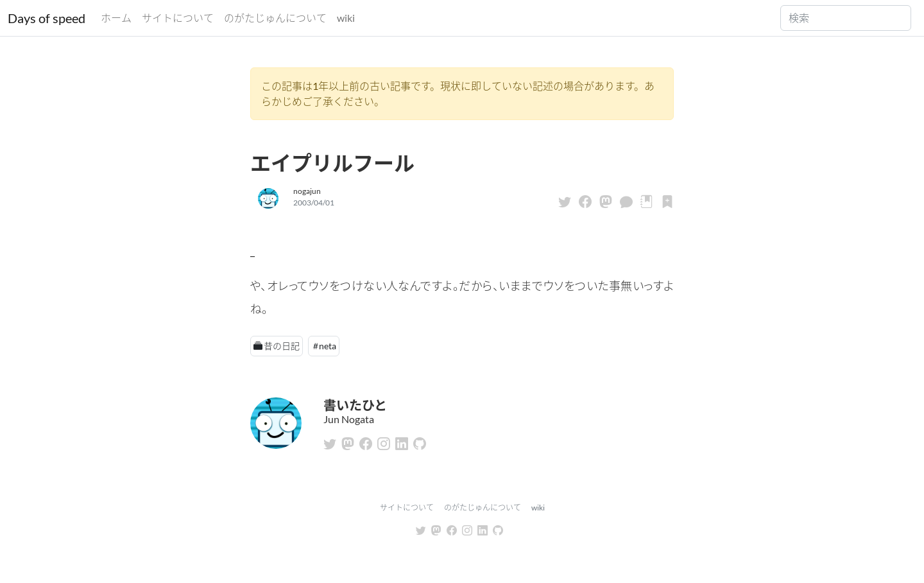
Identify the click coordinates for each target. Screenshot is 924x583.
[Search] (846, 18)
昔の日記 (282, 346)
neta (328, 346)
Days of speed (47, 18)
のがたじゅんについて (275, 18)
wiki (346, 18)
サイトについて (178, 18)
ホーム (116, 18)
